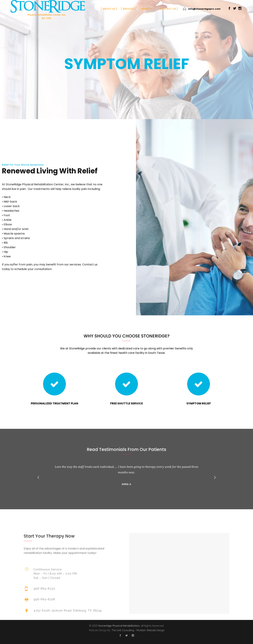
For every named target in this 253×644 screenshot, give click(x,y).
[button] (38, 477)
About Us (109, 9)
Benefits (147, 9)
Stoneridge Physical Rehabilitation (119, 626)
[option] (127, 475)
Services (128, 9)
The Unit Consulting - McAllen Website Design (138, 630)
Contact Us (168, 9)
